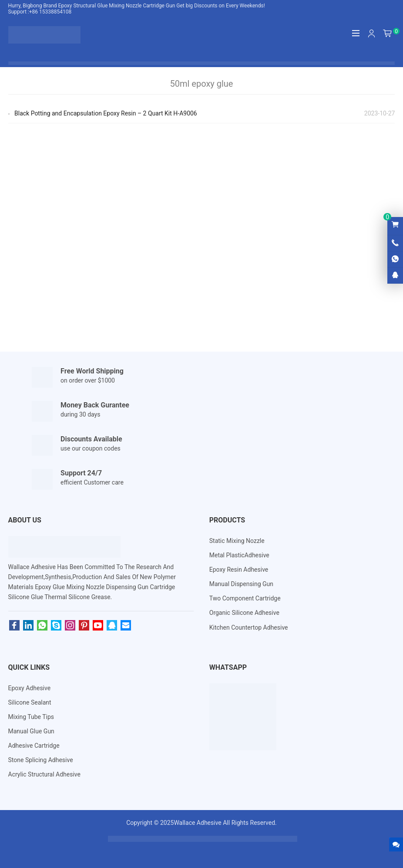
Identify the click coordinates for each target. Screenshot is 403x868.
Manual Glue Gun (31, 731)
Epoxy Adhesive (30, 688)
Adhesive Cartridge (34, 746)
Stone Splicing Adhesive (41, 760)
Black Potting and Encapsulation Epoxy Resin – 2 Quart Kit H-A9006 (106, 113)
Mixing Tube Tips (31, 717)
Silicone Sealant (30, 702)
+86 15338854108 (50, 12)
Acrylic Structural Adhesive (44, 774)
